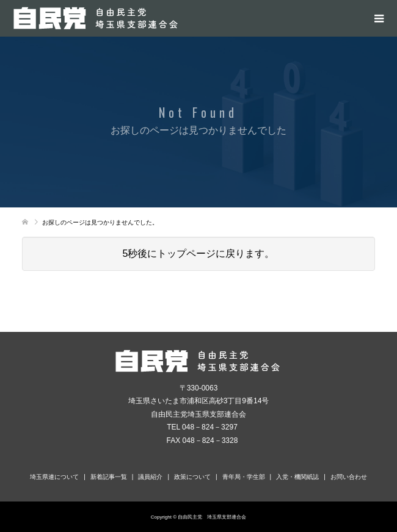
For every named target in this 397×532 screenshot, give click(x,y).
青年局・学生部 (244, 477)
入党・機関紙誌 (297, 477)
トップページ (186, 253)
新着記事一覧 (109, 477)
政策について (192, 477)
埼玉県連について (54, 477)
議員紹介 (150, 477)
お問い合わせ (349, 477)
